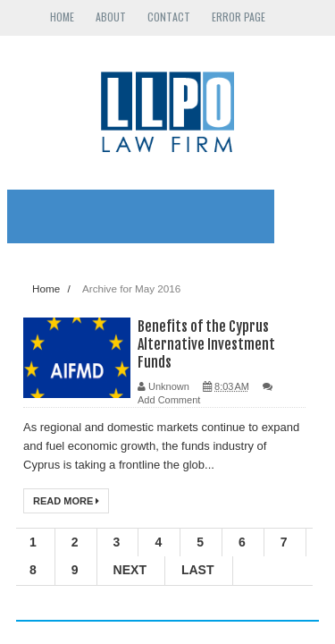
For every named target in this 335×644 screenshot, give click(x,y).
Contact (169, 17)
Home (62, 17)
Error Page (239, 17)
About (111, 17)
